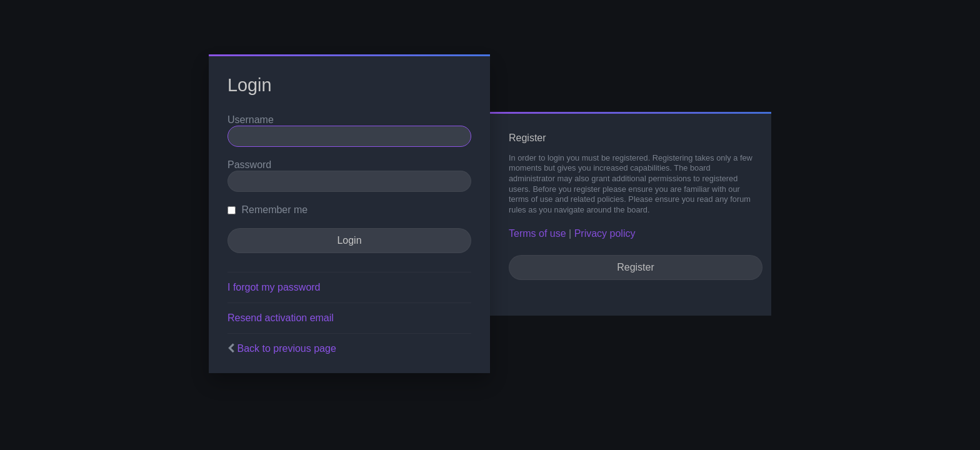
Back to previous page (286, 348)
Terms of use (537, 233)
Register (636, 267)
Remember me (267, 210)
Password (249, 165)
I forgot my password (274, 287)
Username (251, 120)
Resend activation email (281, 318)
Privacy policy (605, 233)
